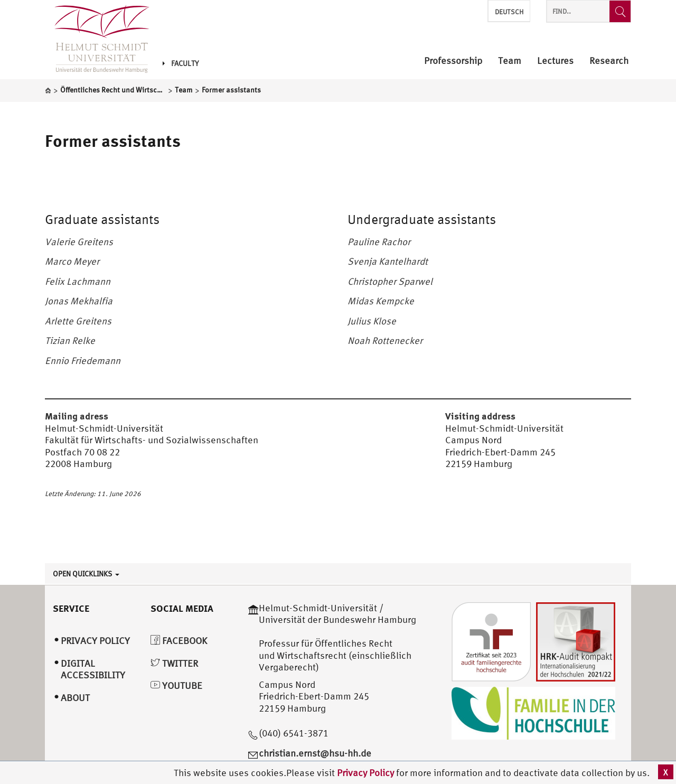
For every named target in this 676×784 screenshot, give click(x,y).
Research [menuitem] (609, 61)
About (75, 698)
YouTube (176, 685)
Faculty (181, 63)
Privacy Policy (367, 773)
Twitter (174, 663)
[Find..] (620, 11)
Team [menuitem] (510, 61)
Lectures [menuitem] (555, 61)
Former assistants (113, 141)
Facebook (179, 641)
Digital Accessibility (93, 669)
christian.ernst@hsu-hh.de (315, 753)
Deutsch (509, 12)
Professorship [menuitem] (453, 61)
